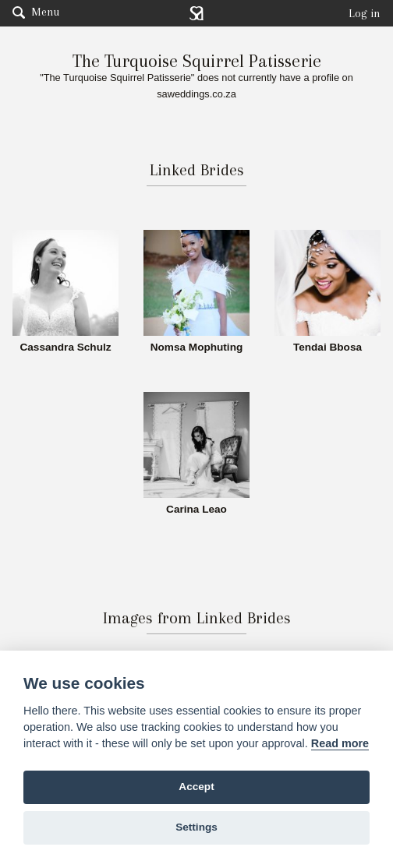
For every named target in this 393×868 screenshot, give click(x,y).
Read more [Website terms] (340, 743)
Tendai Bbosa (327, 348)
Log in (365, 13)
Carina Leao (196, 510)
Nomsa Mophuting (197, 348)
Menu (36, 12)
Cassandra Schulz (65, 348)
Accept (196, 787)
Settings (196, 827)
